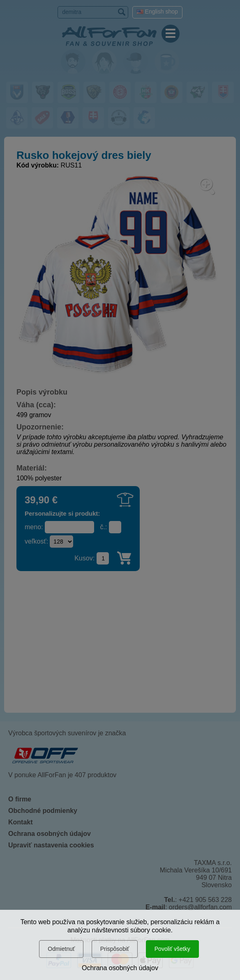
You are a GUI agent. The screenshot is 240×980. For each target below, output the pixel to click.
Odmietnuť (61, 949)
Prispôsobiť (115, 949)
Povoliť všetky (172, 949)
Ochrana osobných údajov (120, 968)
